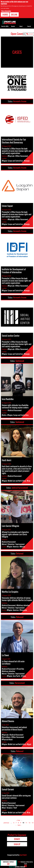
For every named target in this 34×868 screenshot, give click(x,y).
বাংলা (31, 34)
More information (6, 11)
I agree (5, 14)
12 (29, 823)
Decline (14, 14)
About (21, 26)
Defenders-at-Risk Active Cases (25, 863)
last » (19, 825)
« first (18, 820)
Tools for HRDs (5, 26)
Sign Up (17, 844)
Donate (13, 26)
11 (26, 823)
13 (33, 823)
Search (29, 26)
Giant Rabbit (23, 855)
